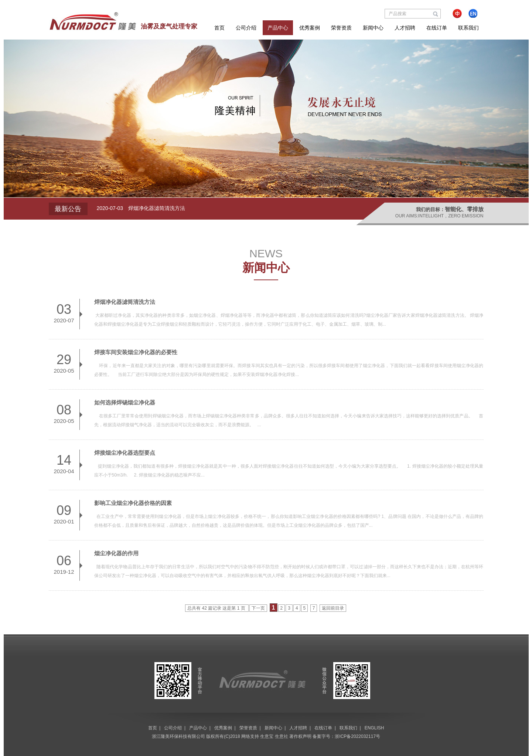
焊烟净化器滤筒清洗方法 (157, 208)
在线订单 (437, 28)
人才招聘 (405, 28)
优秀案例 (310, 28)
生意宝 (267, 736)
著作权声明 (300, 736)
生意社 (282, 736)
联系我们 (468, 28)
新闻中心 (373, 28)
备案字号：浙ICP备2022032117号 (346, 736)
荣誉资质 (341, 28)
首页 (219, 28)
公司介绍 (246, 28)
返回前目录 (333, 608)
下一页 (258, 608)
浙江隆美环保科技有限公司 (178, 736)
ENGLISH (374, 728)
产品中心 (278, 28)
